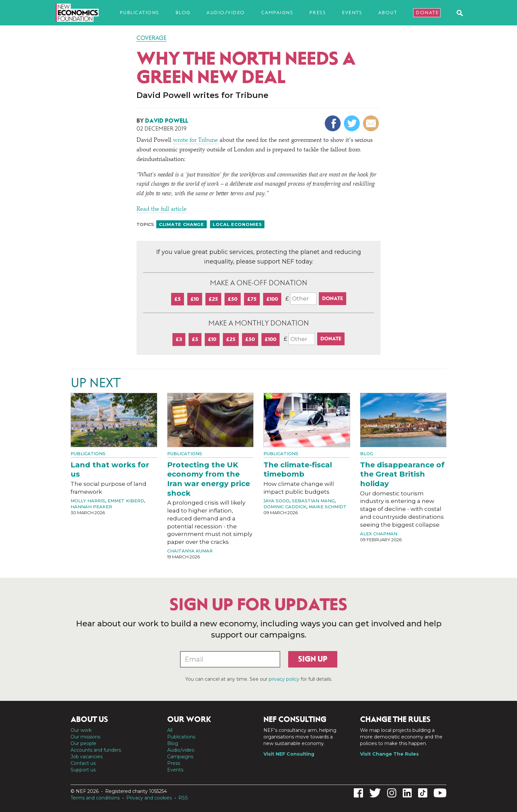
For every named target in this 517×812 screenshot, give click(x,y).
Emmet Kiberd (126, 501)
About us (89, 719)
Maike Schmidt (328, 507)
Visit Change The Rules (389, 754)
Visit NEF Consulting (289, 754)
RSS (183, 798)
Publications (139, 13)
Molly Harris (88, 501)
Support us (83, 770)
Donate (427, 13)
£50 (233, 299)
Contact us (83, 763)
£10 (195, 299)
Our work (81, 730)
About (388, 13)
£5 (178, 299)
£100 (272, 299)
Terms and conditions (95, 798)
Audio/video (226, 13)
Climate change (182, 224)
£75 (252, 299)
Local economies (237, 224)
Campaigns (277, 13)
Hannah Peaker (91, 507)
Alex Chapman (379, 534)
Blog (183, 13)
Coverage (152, 38)
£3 (179, 339)
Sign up (313, 659)
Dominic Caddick (285, 507)
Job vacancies (87, 757)
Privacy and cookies (149, 798)
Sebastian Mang (313, 501)
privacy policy (284, 679)
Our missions (85, 737)
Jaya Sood (276, 501)
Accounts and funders (96, 750)
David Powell (167, 121)
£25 (213, 299)
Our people (83, 743)
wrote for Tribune (196, 141)
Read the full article (162, 209)
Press (318, 13)
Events (352, 13)
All (170, 730)
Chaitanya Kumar (190, 551)
